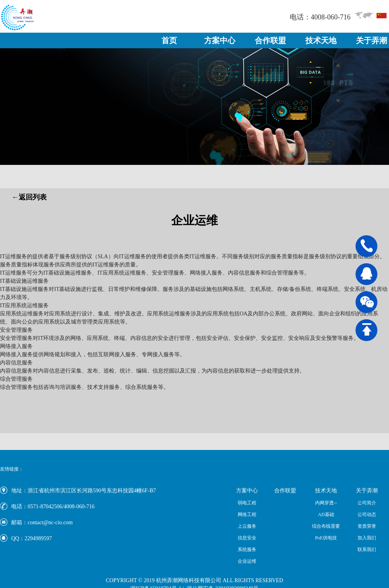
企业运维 (247, 561)
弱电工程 (247, 503)
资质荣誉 (367, 526)
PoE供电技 (326, 538)
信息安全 (247, 538)
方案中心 (220, 40)
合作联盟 (270, 40)
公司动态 (367, 514)
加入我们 (367, 538)
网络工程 (247, 514)
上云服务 (247, 526)
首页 (169, 40)
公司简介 (367, 503)
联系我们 (367, 549)
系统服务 (247, 549)
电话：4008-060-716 (320, 17)
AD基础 (326, 514)
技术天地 (321, 40)
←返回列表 (29, 197)
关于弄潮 (371, 40)
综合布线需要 (326, 526)
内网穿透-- (326, 503)
